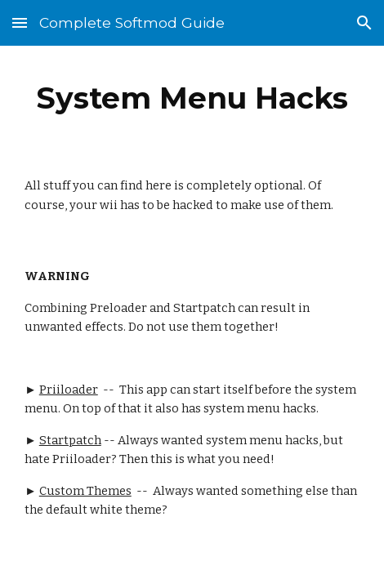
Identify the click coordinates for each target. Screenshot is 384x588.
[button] (20, 22)
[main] (192, 98)
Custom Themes (85, 491)
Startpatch (70, 440)
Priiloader (69, 390)
